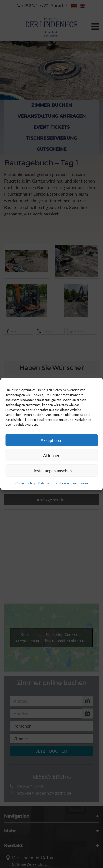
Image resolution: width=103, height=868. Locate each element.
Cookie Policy (25, 483)
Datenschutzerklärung (54, 483)
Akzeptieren (51, 440)
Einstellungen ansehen (51, 471)
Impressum (80, 483)
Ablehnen (52, 455)
